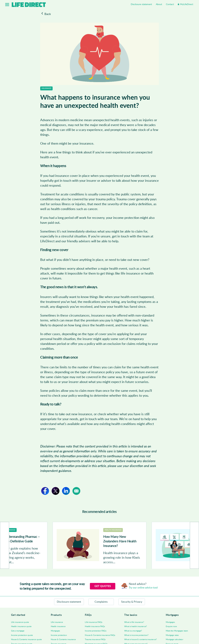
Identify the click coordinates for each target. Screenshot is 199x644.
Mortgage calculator (174, 639)
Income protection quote (22, 635)
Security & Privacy (132, 602)
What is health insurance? (135, 626)
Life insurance (57, 622)
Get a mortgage (18, 631)
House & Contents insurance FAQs (100, 635)
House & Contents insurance (63, 639)
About (159, 4)
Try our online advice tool (143, 588)
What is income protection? (136, 635)
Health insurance (58, 626)
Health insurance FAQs (95, 626)
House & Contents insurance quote (26, 639)
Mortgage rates (172, 635)
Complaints (101, 602)
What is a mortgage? (133, 631)
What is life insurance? (134, 622)
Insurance (46, 88)
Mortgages (55, 631)
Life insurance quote (20, 622)
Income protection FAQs (96, 631)
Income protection (59, 635)
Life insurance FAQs (94, 622)
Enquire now (171, 626)
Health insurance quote (21, 626)
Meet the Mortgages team (177, 631)
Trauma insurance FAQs (95, 639)
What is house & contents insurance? (140, 639)
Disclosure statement (141, 4)
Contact (170, 4)
